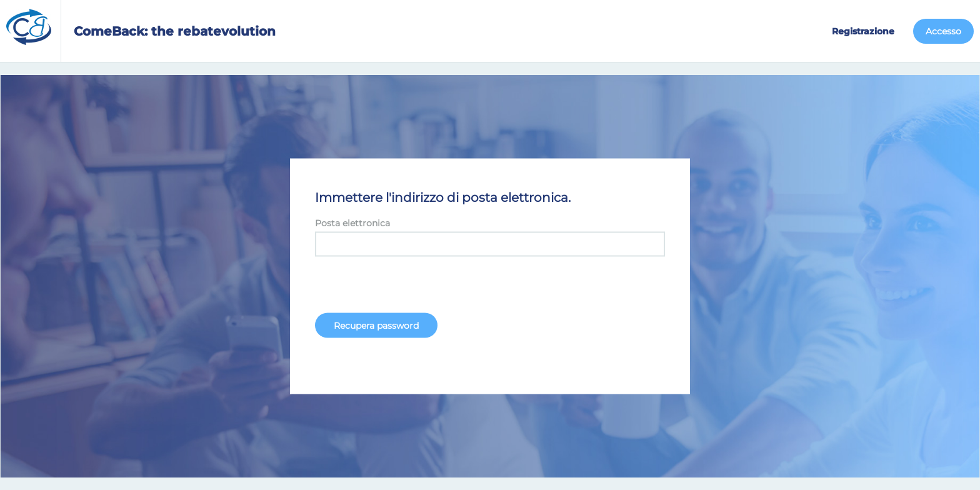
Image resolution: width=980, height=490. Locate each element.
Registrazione (863, 31)
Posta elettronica (352, 223)
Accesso (943, 31)
